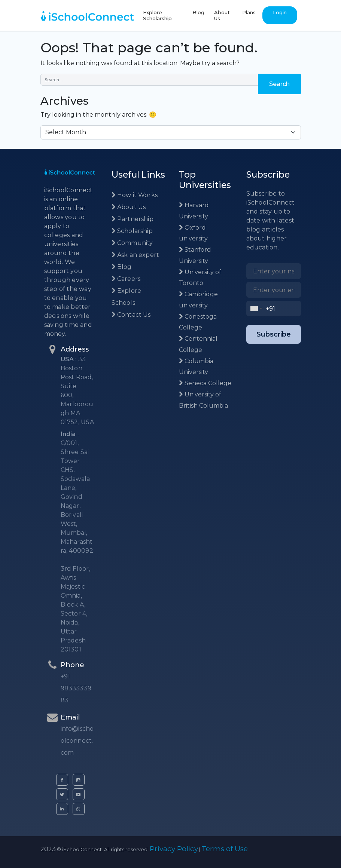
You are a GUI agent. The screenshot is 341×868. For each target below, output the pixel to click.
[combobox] (256, 309)
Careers (126, 279)
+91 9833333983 (76, 688)
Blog (198, 12)
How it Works (135, 195)
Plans (249, 12)
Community (132, 243)
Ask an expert (136, 255)
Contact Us (131, 315)
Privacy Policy (174, 849)
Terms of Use (225, 849)
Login (280, 12)
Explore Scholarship (157, 15)
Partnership (133, 219)
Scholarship (132, 231)
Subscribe (274, 334)
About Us (222, 15)
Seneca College (205, 383)
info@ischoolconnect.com (77, 741)
